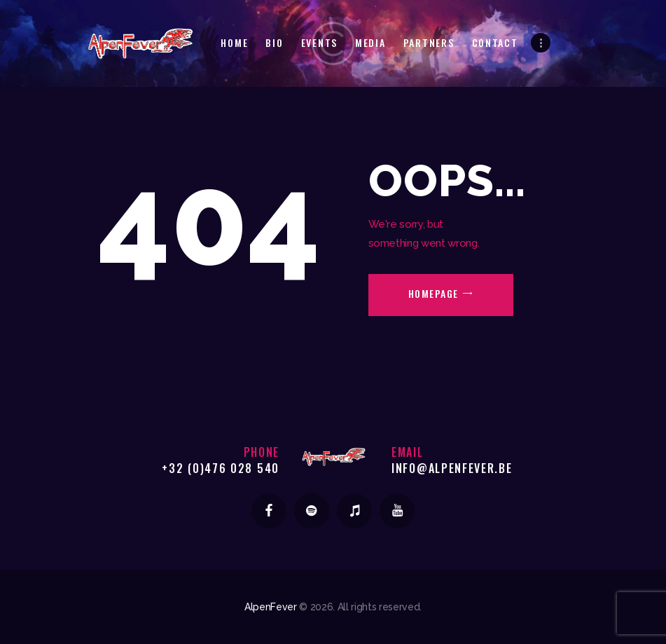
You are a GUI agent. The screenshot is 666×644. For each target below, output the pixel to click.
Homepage (433, 293)
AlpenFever (271, 607)
